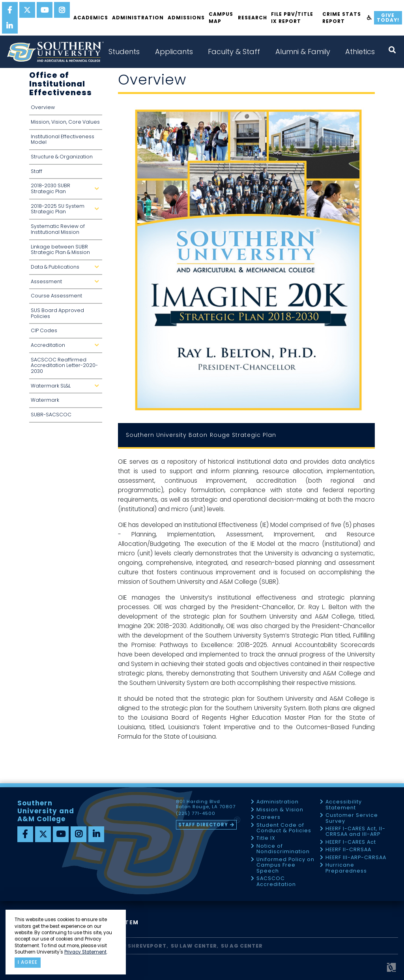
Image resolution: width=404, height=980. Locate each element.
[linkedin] (10, 26)
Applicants (174, 52)
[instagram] (62, 10)
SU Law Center (194, 946)
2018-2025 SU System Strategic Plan (66, 211)
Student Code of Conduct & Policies (284, 828)
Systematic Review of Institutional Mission (58, 229)
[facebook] (10, 10)
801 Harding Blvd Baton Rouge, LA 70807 (206, 804)
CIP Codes (44, 330)
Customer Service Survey (352, 818)
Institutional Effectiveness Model (63, 139)
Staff (36, 171)
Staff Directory (203, 825)
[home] (55, 52)
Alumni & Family (303, 52)
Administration (138, 18)
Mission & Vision (280, 810)
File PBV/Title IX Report (292, 18)
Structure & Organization (62, 157)
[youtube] (45, 10)
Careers (268, 817)
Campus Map (221, 18)
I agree (28, 962)
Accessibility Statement (344, 805)
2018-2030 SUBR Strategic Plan (66, 191)
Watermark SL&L (66, 388)
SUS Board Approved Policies (57, 313)
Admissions (186, 18)
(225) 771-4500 (196, 814)
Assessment (66, 284)
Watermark (45, 400)
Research (252, 18)
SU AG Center (242, 946)
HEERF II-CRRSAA (348, 850)
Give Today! (388, 18)
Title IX (266, 838)
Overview (43, 107)
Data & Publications (66, 269)
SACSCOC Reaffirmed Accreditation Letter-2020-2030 (64, 365)
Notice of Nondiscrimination (283, 849)
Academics (91, 18)
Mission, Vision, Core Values (65, 122)
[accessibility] (369, 18)
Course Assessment (56, 296)
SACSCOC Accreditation (276, 881)
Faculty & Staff (234, 52)
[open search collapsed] (392, 50)
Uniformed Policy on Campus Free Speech (285, 865)
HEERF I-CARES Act (351, 842)
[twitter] (27, 10)
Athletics (360, 52)
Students (124, 52)
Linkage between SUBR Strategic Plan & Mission (60, 250)
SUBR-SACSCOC (51, 415)
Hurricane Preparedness (346, 868)
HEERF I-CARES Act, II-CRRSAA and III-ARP (355, 832)
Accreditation (66, 347)
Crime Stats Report (342, 18)
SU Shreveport (143, 946)
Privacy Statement (85, 952)
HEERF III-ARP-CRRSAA (356, 858)
